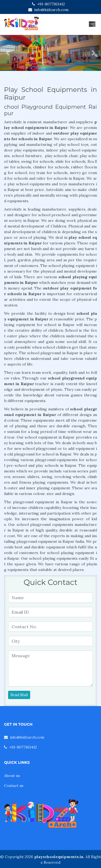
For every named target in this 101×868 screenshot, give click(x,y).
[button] (8, 53)
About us (12, 776)
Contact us (14, 786)
